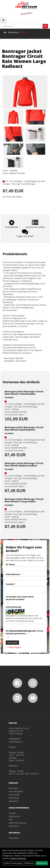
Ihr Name (10, 564)
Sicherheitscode (14, 607)
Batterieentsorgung (17, 823)
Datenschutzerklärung (20, 631)
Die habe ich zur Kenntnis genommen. (25, 632)
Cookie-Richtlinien (18, 858)
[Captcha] (25, 626)
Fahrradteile (14, 795)
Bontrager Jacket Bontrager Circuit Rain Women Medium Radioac (24, 464)
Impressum (14, 826)
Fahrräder (13, 788)
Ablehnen (29, 863)
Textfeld (10, 584)
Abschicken (12, 643)
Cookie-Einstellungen (13, 863)
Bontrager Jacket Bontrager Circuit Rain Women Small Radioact (24, 429)
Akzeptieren (42, 863)
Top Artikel (13, 838)
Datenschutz (14, 816)
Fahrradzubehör (16, 791)
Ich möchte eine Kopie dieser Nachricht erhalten (20, 598)
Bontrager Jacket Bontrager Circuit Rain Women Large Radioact (24, 59)
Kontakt (12, 813)
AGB (11, 820)
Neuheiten (13, 801)
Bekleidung (13, 32)
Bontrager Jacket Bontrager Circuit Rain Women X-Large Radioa (24, 500)
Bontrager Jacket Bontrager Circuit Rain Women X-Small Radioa (24, 393)
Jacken (24, 32)
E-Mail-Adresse (13, 574)
